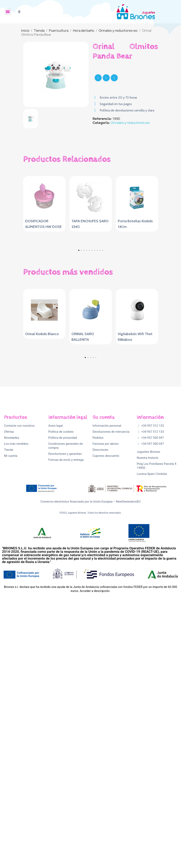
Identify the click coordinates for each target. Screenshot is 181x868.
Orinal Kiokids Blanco (42, 456)
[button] (19, 12)
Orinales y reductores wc (130, 123)
